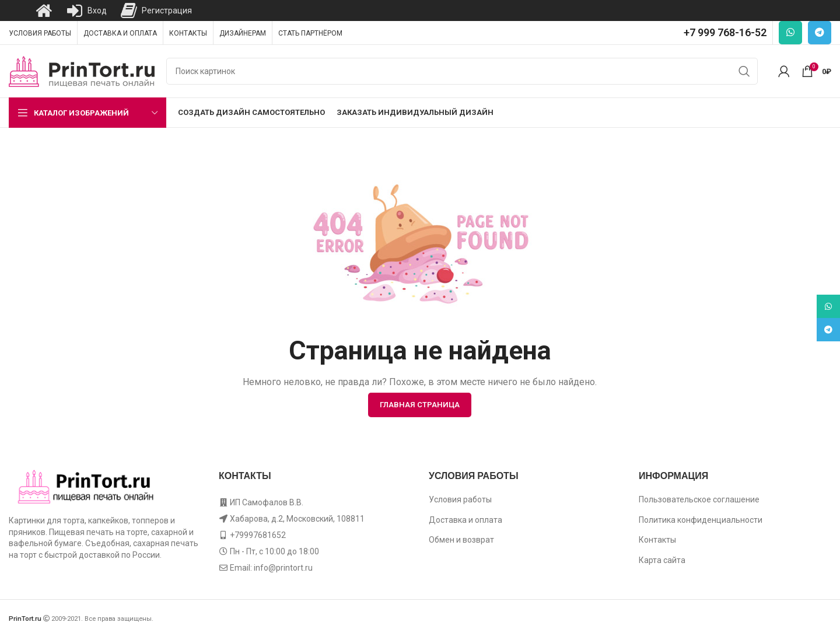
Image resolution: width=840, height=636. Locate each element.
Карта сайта (662, 560)
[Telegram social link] (820, 33)
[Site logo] (82, 71)
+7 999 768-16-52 (725, 32)
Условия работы (460, 499)
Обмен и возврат (461, 540)
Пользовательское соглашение (699, 499)
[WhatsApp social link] (790, 33)
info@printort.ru (283, 568)
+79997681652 (258, 535)
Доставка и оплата (466, 520)
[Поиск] (462, 71)
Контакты (657, 540)
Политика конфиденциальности (701, 520)
